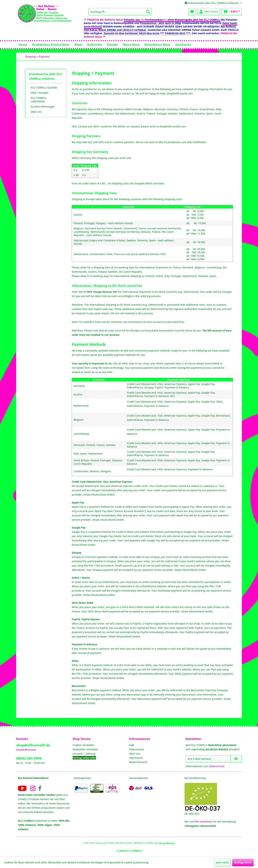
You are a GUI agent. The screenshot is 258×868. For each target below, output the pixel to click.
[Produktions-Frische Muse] (51, 45)
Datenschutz (137, 749)
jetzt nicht (222, 862)
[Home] (23, 45)
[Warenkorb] (232, 12)
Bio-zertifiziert (204, 822)
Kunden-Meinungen (43, 107)
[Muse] (78, 45)
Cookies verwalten (83, 745)
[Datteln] (112, 45)
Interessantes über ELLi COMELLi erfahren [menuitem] (212, 3)
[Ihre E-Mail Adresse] (208, 759)
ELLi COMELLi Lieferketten (39, 100)
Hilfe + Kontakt (40, 93)
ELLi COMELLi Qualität (44, 88)
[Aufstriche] (95, 45)
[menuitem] (120, 12)
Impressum (136, 758)
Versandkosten (167, 843)
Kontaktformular (26, 750)
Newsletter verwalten (85, 749)
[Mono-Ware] (131, 45)
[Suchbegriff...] (120, 12)
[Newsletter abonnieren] (236, 759)
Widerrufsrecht (138, 762)
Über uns (36, 112)
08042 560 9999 (29, 758)
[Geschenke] (183, 45)
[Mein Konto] (209, 12)
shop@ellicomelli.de (33, 745)
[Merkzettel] (192, 12)
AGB (132, 745)
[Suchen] (148, 12)
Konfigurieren (243, 862)
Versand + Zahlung (84, 754)
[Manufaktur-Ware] (157, 45)
